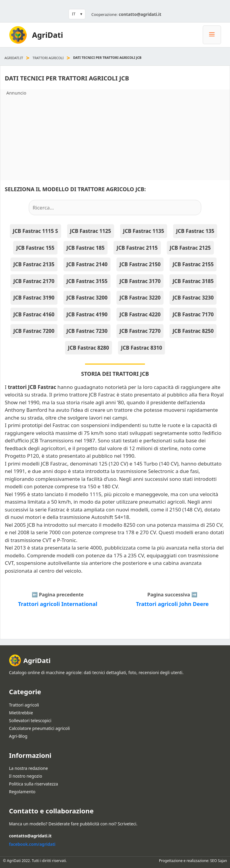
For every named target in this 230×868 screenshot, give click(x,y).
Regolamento (22, 792)
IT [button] (74, 14)
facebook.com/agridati (32, 844)
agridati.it (14, 58)
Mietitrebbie (21, 713)
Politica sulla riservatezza (34, 784)
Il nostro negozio (26, 776)
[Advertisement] (115, 138)
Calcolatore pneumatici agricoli (39, 728)
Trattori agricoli (48, 58)
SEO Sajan (219, 861)
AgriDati (47, 35)
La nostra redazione (28, 768)
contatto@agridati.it (140, 14)
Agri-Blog (18, 736)
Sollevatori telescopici (30, 720)
